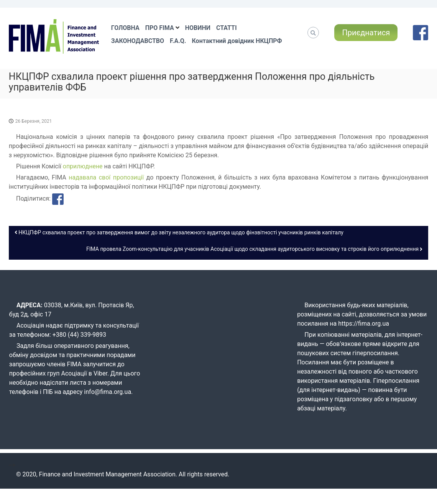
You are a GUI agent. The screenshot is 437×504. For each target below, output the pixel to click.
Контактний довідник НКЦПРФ (237, 41)
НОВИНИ (198, 28)
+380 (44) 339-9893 (79, 335)
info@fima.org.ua (108, 392)
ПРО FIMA (160, 28)
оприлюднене (83, 166)
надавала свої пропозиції (106, 177)
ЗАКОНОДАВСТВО (138, 41)
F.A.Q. (178, 41)
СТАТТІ (227, 28)
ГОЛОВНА (125, 28)
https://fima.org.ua (364, 324)
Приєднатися (366, 33)
